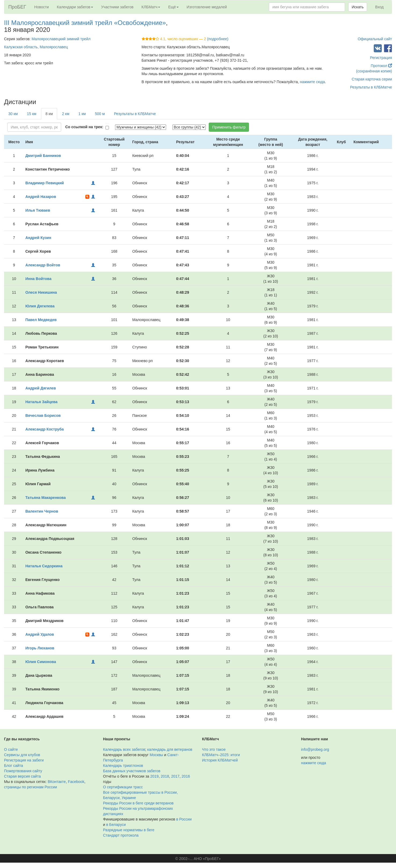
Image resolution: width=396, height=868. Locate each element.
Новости (42, 7)
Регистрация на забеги (24, 760)
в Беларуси (116, 825)
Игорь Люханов (40, 648)
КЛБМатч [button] (151, 7)
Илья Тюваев (38, 210)
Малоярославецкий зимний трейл (61, 39)
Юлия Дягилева (40, 306)
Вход (379, 7)
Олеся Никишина (41, 292)
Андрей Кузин (38, 238)
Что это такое (214, 749)
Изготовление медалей (207, 7)
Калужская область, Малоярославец (36, 47)
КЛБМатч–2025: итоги (221, 755)
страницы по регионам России (30, 787)
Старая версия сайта (22, 776)
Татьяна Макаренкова (45, 498)
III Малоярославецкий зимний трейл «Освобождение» (85, 23)
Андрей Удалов (40, 634)
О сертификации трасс (123, 787)
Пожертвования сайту (23, 771)
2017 (175, 776)
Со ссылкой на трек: (84, 127)
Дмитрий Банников (43, 156)
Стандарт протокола (121, 835)
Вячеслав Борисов (43, 415)
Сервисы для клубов (22, 755)
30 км (13, 114)
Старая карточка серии (372, 79)
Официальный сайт (375, 39)
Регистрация (381, 58)
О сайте (11, 749)
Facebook (76, 782)
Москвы (156, 755)
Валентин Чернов (42, 511)
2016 (186, 776)
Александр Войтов (43, 265)
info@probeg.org (315, 749)
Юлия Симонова (41, 662)
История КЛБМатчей (220, 760)
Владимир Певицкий (45, 183)
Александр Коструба (44, 429)
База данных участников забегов (132, 771)
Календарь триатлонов (123, 766)
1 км (82, 114)
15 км (32, 114)
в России (184, 819)
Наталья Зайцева (41, 402)
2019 (154, 776)
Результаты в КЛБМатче (371, 87)
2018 (165, 776)
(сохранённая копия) (374, 71)
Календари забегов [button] (75, 7)
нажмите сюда (312, 82)
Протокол (381, 66)
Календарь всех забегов (124, 749)
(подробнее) (218, 39)
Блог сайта (14, 766)
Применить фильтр (229, 127)
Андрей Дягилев (41, 388)
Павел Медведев (41, 320)
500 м (100, 114)
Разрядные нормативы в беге (129, 830)
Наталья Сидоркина (44, 566)
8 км (49, 114)
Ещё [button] (173, 7)
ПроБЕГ (17, 7)
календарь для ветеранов (170, 749)
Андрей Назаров (41, 197)
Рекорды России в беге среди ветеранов (138, 803)
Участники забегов (117, 7)
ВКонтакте (57, 782)
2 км (66, 114)
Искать (358, 7)
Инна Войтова (38, 279)
